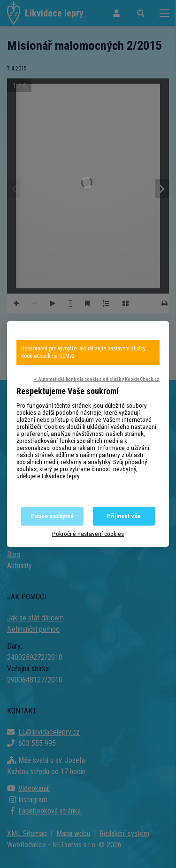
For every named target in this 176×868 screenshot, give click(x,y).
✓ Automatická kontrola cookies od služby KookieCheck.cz (96, 379)
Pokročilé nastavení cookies (88, 534)
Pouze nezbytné (52, 516)
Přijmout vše (124, 516)
